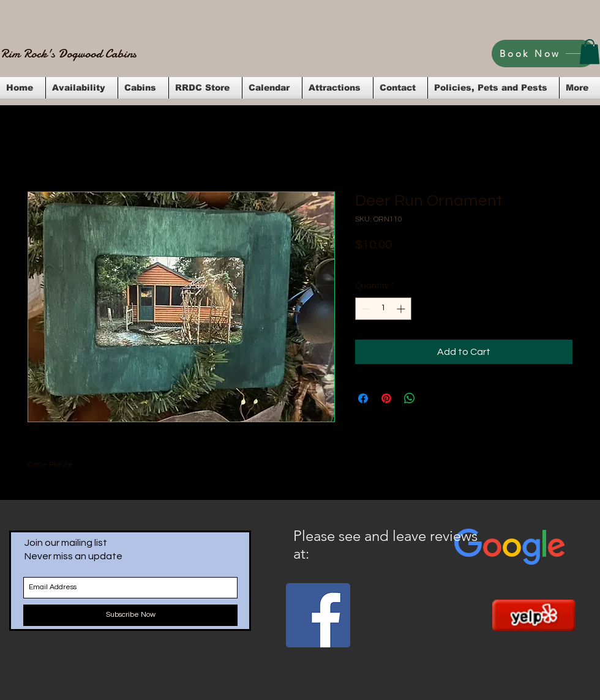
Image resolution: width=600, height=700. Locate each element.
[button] (590, 52)
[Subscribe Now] (130, 615)
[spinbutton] (383, 309)
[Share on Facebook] (363, 398)
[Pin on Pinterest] (386, 398)
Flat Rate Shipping (475, 261)
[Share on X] (433, 398)
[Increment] (402, 309)
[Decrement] (365, 309)
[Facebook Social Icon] (318, 615)
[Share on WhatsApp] (410, 398)
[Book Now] (543, 54)
